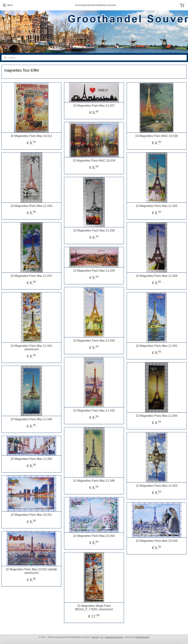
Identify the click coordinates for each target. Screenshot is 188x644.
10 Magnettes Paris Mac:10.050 (94, 536)
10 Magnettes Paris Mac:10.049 (157, 541)
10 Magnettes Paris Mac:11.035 (157, 206)
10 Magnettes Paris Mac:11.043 (94, 411)
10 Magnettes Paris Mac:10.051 (31, 515)
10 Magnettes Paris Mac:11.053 (157, 486)
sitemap (95, 637)
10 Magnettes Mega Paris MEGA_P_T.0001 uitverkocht (94, 608)
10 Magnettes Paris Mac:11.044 (157, 416)
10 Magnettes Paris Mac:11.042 (157, 346)
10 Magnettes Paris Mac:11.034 (31, 206)
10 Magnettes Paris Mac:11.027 (94, 106)
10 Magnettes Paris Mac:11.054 (31, 459)
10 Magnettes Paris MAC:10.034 (94, 161)
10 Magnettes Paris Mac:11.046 (94, 481)
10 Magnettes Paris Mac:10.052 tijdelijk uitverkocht (31, 571)
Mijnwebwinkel (142, 637)
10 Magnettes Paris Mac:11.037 (31, 276)
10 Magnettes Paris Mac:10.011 (31, 136)
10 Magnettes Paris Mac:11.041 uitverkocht (31, 348)
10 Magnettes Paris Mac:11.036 (94, 230)
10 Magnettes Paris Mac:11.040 (94, 341)
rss (102, 637)
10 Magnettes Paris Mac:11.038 (157, 276)
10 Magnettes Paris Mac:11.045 (31, 419)
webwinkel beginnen (114, 637)
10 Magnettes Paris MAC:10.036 (157, 136)
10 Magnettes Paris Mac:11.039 (94, 271)
